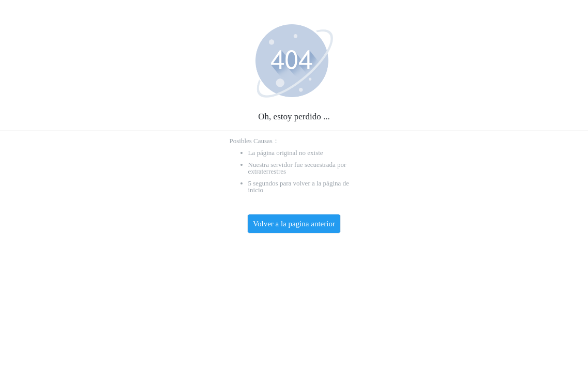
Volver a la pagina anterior (294, 224)
